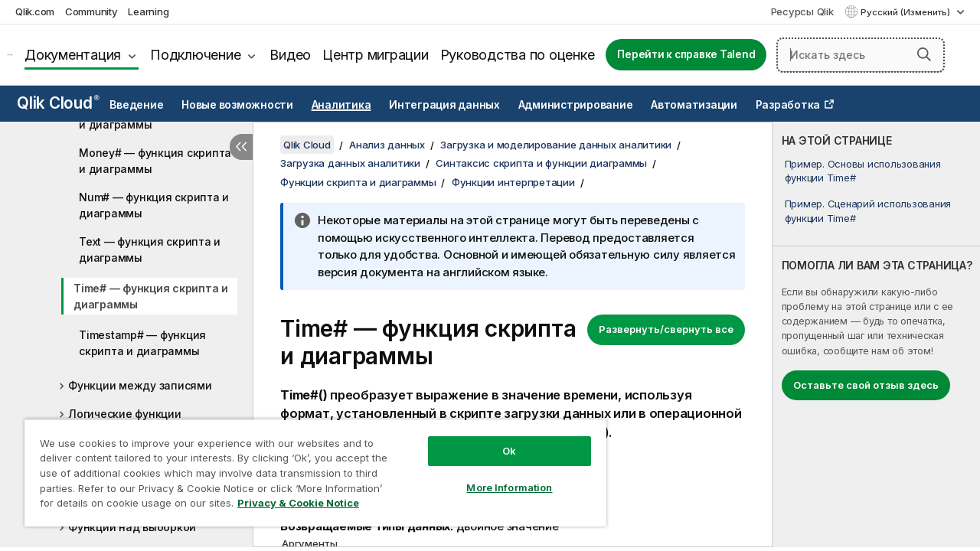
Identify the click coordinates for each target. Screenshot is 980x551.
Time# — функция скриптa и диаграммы (151, 296)
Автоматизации (694, 105)
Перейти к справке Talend (686, 54)
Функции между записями (140, 385)
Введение (136, 105)
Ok (498, 439)
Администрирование (576, 105)
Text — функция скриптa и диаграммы (150, 249)
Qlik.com (35, 11)
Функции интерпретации (513, 182)
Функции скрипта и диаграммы (358, 182)
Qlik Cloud (58, 103)
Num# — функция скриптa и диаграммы (154, 205)
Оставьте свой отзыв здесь (866, 385)
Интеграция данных (444, 105)
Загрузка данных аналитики (350, 163)
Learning (148, 11)
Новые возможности (237, 105)
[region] (309, 467)
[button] (924, 54)
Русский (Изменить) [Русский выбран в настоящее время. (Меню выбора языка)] (906, 12)
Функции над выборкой (132, 527)
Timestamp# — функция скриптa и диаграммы (142, 343)
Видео (290, 55)
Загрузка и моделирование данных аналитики (556, 145)
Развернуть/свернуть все (666, 329)
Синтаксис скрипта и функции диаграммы (541, 163)
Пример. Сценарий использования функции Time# (868, 210)
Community (91, 11)
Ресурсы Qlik (802, 11)
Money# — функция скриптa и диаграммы (155, 161)
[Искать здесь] (861, 55)
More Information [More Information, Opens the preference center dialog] (498, 476)
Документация (73, 55)
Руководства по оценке (518, 55)
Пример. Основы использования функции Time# (863, 171)
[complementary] (876, 334)
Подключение (195, 55)
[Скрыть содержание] (241, 147)
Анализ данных (387, 145)
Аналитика (341, 105)
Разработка (788, 105)
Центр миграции (376, 55)
